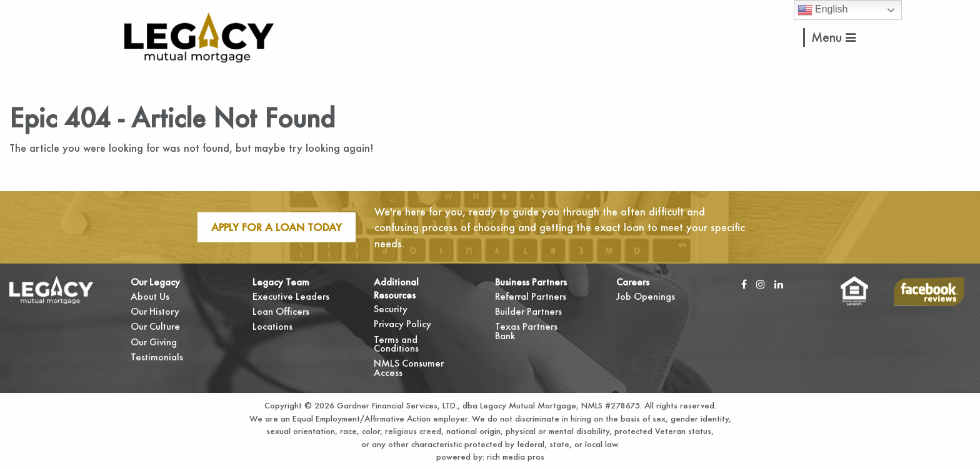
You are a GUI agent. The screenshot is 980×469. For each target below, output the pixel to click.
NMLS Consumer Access (409, 368)
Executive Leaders (291, 296)
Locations (272, 326)
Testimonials (157, 357)
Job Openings (646, 296)
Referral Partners (531, 296)
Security (391, 309)
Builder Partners (528, 311)
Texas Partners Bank (526, 331)
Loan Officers (281, 311)
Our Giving (154, 342)
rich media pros (514, 457)
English (823, 10)
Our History (155, 311)
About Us (150, 296)
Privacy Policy (402, 324)
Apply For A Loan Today (277, 227)
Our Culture (155, 326)
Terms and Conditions (396, 344)
